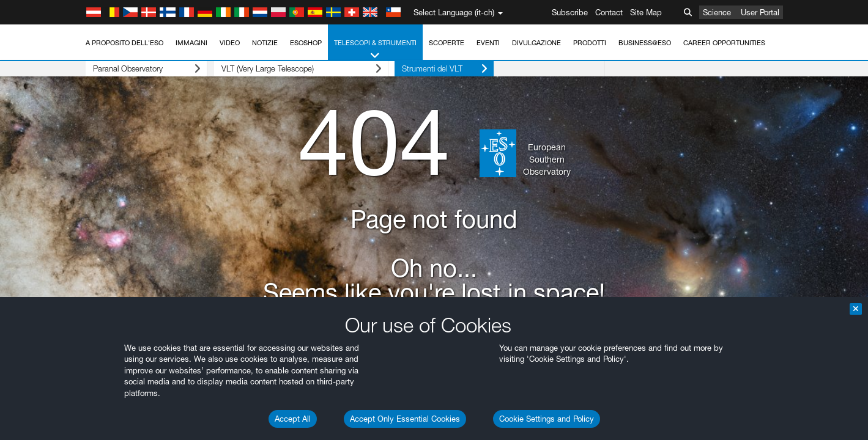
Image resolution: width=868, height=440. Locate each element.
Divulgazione (536, 43)
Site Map (646, 12)
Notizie (265, 43)
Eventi (488, 43)
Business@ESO (645, 43)
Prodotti (590, 43)
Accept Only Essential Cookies (405, 419)
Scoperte (447, 43)
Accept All (293, 419)
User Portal (760, 12)
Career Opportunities (724, 43)
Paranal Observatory (141, 69)
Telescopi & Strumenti (375, 50)
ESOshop (306, 43)
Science (717, 12)
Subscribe (570, 12)
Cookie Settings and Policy (547, 419)
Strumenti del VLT (426, 69)
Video (230, 43)
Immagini (191, 43)
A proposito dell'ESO (124, 43)
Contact (609, 12)
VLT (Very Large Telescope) (289, 69)
